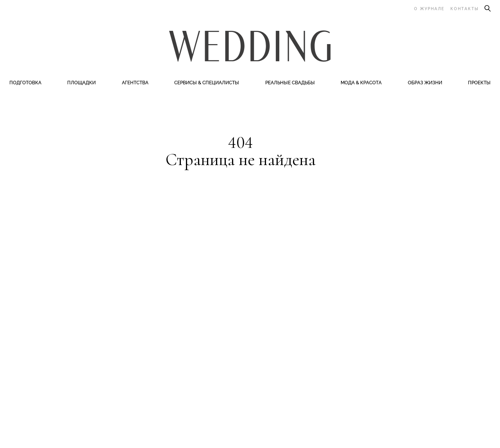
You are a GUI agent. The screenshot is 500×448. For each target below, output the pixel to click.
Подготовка (25, 83)
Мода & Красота (361, 83)
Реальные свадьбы (290, 83)
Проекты (479, 83)
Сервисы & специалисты (207, 83)
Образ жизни (425, 83)
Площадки (81, 83)
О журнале (429, 9)
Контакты (465, 9)
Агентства (135, 83)
